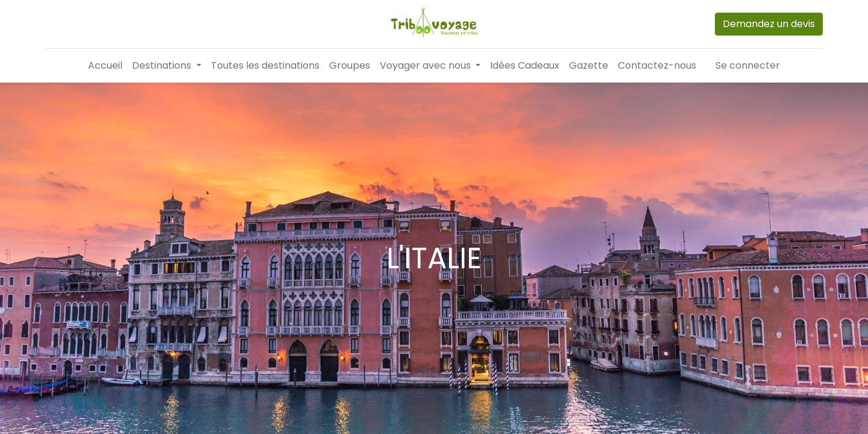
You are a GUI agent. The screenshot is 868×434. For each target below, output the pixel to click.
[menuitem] (105, 66)
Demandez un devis (769, 24)
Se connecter (748, 65)
